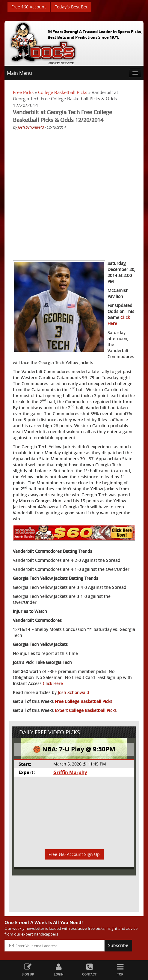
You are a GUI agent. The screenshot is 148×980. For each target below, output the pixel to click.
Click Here (53, 683)
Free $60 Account (29, 7)
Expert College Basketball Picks (86, 710)
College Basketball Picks (63, 92)
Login (59, 970)
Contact (89, 970)
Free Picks (23, 92)
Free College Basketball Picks (84, 701)
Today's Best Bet (71, 7)
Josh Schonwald (31, 127)
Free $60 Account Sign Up (74, 854)
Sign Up (28, 970)
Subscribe (118, 945)
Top (120, 970)
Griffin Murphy (70, 772)
